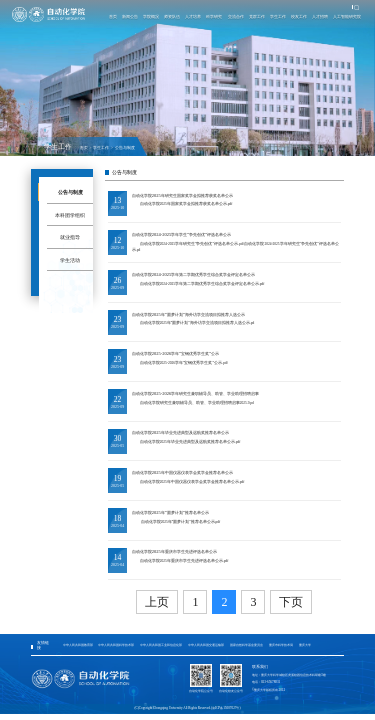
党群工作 (256, 16)
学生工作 (277, 16)
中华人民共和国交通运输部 (206, 645)
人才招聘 (320, 16)
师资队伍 (172, 16)
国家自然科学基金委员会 (246, 645)
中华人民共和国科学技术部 (116, 645)
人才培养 (193, 16)
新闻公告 (129, 16)
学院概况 (151, 16)
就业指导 (70, 237)
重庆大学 (305, 645)
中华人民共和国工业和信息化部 (161, 645)
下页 (291, 602)
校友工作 (298, 16)
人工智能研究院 (347, 16)
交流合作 (235, 16)
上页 (157, 602)
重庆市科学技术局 (281, 645)
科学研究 (214, 16)
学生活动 (70, 260)
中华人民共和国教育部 (78, 645)
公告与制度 (125, 148)
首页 (112, 16)
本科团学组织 (70, 215)
